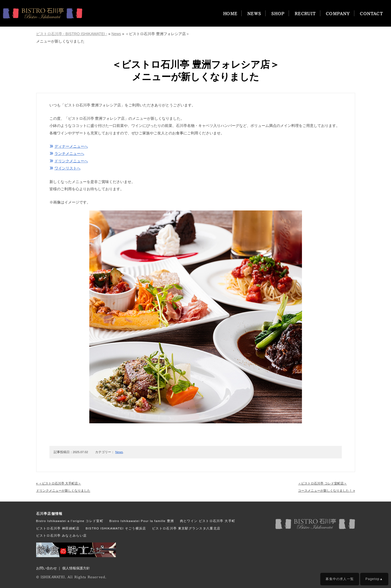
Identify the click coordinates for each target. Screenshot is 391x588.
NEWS (255, 13)
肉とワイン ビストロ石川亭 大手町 (208, 521)
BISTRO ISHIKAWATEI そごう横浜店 (116, 528)
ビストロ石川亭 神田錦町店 (58, 528)
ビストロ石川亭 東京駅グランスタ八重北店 (186, 528)
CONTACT (371, 13)
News (119, 452)
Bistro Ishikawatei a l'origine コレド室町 (70, 521)
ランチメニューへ (67, 154)
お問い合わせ (47, 568)
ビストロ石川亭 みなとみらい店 (62, 535)
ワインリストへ (65, 168)
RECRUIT (305, 13)
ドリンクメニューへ (69, 161)
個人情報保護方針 (76, 568)
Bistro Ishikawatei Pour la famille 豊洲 (142, 521)
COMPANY (338, 13)
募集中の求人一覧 (340, 579)
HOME (230, 13)
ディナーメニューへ (69, 146)
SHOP (278, 13)
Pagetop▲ (374, 579)
